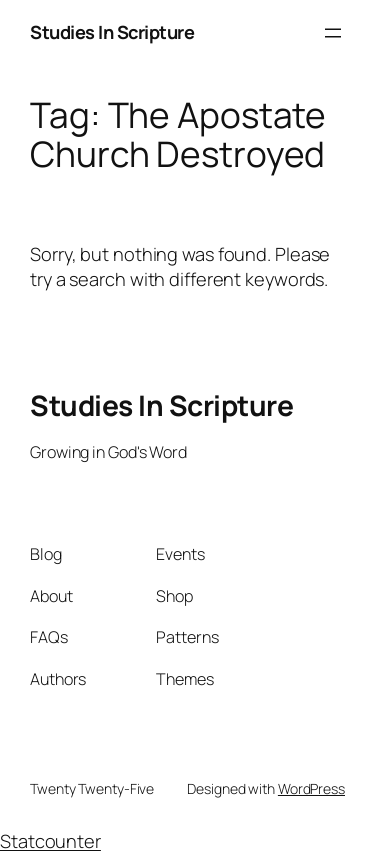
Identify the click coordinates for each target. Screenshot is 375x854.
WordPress (311, 788)
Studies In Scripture (112, 32)
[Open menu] (333, 33)
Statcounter (50, 841)
